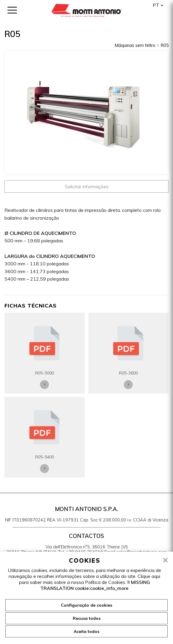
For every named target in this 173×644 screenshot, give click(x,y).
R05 (165, 45)
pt (156, 5)
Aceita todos (86, 631)
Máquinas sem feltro (137, 45)
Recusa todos (87, 618)
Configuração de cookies (86, 605)
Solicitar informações (87, 186)
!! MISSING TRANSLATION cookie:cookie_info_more (95, 585)
